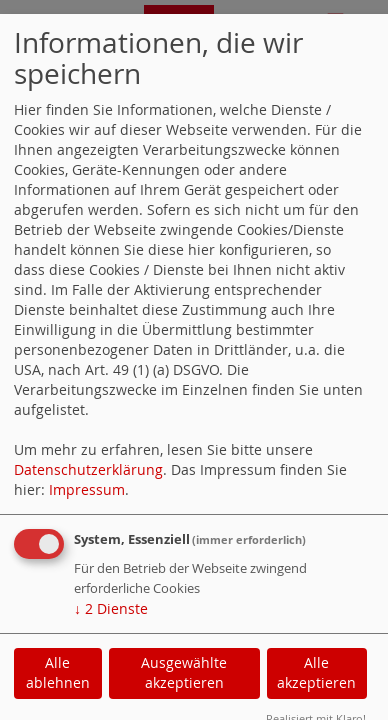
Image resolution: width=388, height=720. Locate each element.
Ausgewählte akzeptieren (184, 672)
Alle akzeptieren (316, 672)
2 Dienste (111, 608)
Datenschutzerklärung (88, 469)
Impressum (87, 489)
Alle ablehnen (58, 672)
